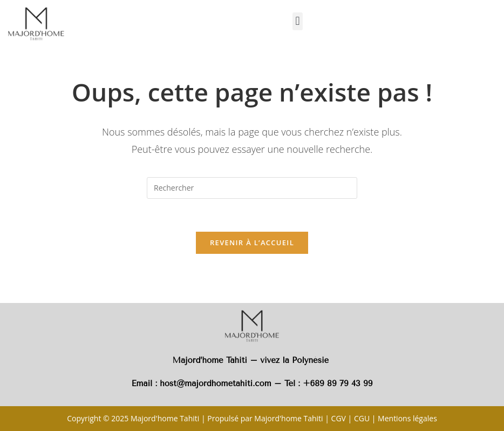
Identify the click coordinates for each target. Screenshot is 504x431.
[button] (298, 21)
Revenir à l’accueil (252, 243)
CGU (362, 418)
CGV (339, 418)
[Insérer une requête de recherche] (252, 188)
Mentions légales (407, 418)
